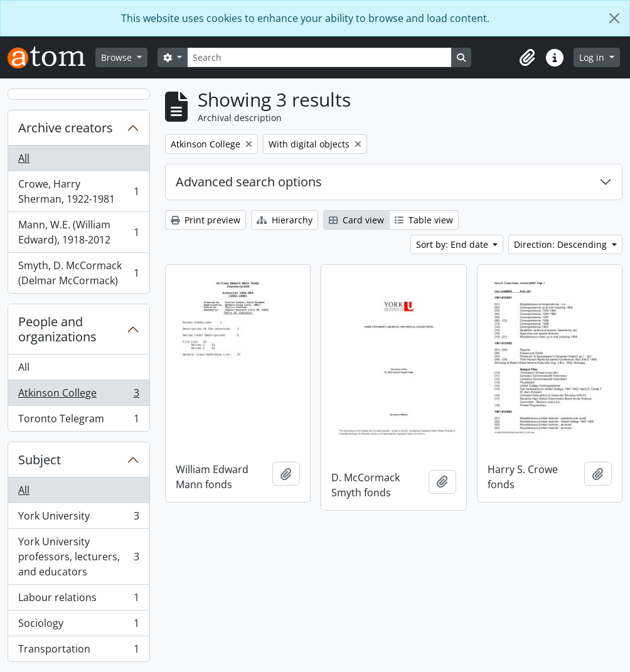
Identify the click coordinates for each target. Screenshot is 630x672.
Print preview (206, 220)
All (24, 158)
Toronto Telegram (78, 421)
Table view (424, 220)
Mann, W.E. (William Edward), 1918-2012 (78, 232)
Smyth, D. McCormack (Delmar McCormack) (78, 273)
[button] (527, 58)
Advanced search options (249, 182)
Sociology (78, 626)
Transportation (78, 651)
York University (78, 519)
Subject (40, 460)
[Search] (319, 57)
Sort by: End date (453, 244)
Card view (356, 220)
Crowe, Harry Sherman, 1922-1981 (78, 191)
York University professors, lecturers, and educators (78, 557)
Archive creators (66, 128)
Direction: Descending (562, 244)
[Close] (614, 18)
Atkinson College (78, 396)
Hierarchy (285, 220)
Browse (118, 57)
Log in (593, 57)
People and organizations (57, 329)
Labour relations (78, 600)
